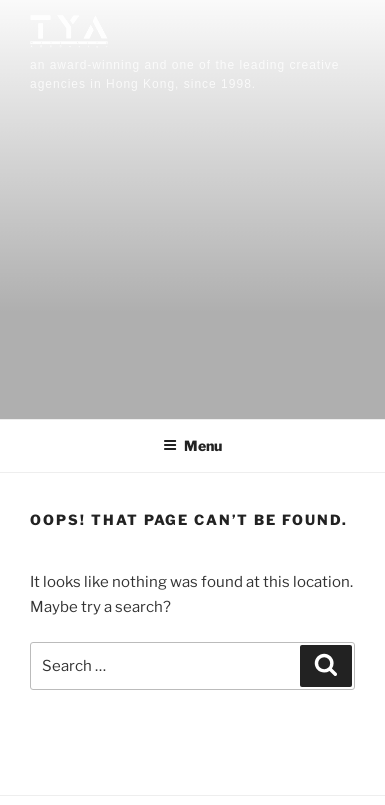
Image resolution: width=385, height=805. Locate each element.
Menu (192, 445)
